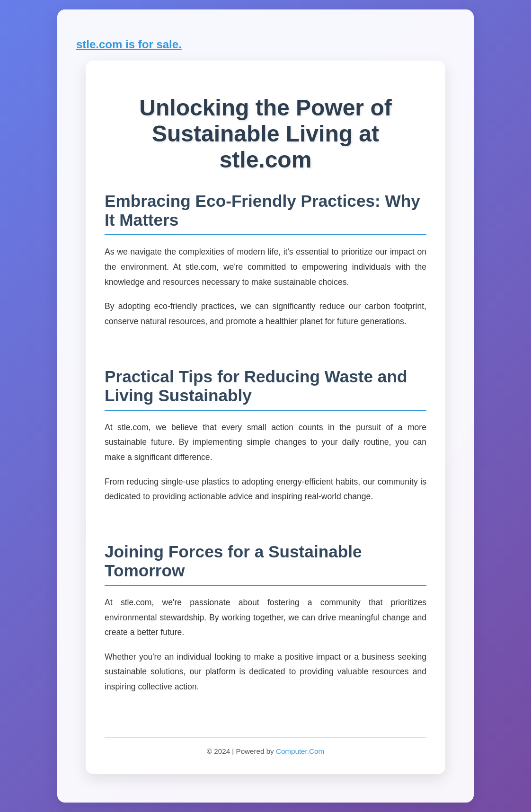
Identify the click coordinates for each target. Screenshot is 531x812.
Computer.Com (300, 751)
